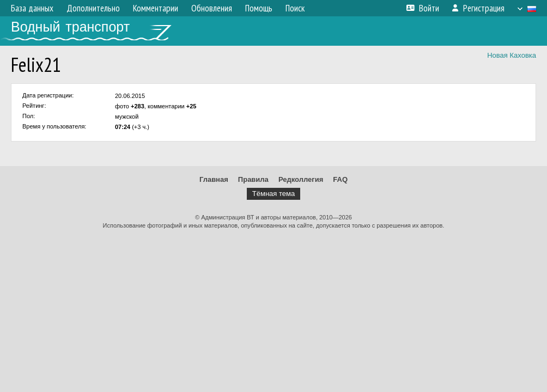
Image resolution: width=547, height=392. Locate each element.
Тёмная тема (273, 194)
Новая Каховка (512, 55)
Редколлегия (301, 179)
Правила (253, 179)
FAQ (340, 179)
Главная (214, 179)
